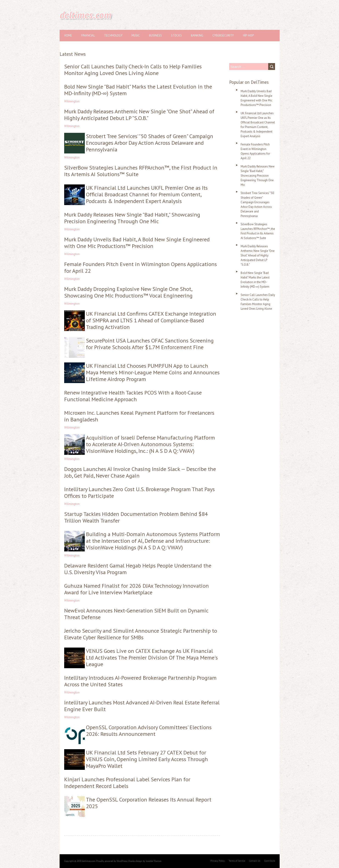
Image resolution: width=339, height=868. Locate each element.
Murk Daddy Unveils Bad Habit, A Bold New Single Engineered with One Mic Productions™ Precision (137, 243)
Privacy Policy (218, 861)
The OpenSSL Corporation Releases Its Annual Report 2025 (149, 803)
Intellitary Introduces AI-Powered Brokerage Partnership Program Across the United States (140, 681)
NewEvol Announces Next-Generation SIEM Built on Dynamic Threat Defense (136, 614)
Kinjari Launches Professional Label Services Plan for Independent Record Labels (127, 783)
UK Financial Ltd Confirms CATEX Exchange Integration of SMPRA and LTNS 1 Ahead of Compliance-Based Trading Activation (151, 320)
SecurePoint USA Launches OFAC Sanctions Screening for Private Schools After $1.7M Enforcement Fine (150, 344)
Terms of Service (237, 861)
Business (155, 35)
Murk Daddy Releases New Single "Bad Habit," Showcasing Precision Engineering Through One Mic (132, 218)
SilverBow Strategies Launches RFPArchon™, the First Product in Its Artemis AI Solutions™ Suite (141, 171)
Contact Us (255, 861)
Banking (197, 35)
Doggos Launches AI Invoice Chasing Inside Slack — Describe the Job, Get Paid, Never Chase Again (140, 472)
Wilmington (72, 101)
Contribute (270, 861)
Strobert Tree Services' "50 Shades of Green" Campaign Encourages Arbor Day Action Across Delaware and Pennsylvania (150, 143)
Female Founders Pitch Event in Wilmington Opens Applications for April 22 (141, 267)
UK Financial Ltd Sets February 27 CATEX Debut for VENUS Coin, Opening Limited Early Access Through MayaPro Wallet (147, 759)
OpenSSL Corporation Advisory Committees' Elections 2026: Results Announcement (149, 731)
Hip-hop (248, 35)
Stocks (176, 35)
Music (136, 35)
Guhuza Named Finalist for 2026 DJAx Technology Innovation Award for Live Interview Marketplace (136, 589)
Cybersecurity (223, 35)
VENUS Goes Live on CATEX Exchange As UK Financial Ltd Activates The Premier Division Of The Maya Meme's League (152, 658)
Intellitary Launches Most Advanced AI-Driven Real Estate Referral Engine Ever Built (142, 706)
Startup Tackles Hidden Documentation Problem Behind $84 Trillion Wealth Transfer (136, 517)
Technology (113, 35)
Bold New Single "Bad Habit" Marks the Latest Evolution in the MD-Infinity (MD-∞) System (138, 90)
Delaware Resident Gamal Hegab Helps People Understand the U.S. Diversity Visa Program (138, 569)
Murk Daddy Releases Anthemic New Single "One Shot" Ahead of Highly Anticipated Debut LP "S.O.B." (139, 115)
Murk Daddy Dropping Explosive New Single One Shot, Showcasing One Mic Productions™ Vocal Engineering (128, 292)
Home (68, 35)
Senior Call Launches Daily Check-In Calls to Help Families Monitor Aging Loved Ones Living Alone (133, 70)
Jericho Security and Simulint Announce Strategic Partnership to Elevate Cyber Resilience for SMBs (141, 634)
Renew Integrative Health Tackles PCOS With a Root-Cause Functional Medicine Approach (133, 396)
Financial (88, 35)
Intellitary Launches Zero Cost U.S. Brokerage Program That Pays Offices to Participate (139, 492)
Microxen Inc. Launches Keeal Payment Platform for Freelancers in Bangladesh (139, 416)
